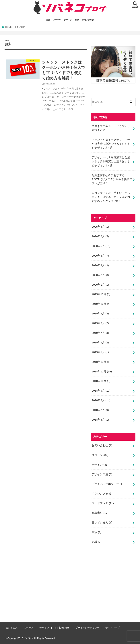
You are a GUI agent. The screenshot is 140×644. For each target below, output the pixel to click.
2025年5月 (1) (100, 227)
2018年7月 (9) (100, 410)
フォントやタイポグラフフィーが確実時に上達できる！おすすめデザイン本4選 (111, 144)
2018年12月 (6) (101, 362)
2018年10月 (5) (101, 381)
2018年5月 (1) (100, 420)
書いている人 (102, 523)
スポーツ (57, 20)
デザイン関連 (102, 474)
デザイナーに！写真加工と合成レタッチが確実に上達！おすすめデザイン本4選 (111, 161)
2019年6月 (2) (100, 343)
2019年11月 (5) (101, 294)
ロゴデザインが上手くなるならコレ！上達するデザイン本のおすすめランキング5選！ (111, 197)
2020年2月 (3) (100, 275)
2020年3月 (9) (100, 265)
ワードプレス (103, 503)
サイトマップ (112, 628)
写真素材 (100, 513)
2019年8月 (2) (100, 323)
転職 (77, 20)
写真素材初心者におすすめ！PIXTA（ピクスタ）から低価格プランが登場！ (112, 179)
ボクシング (101, 494)
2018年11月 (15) (102, 371)
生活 (48, 20)
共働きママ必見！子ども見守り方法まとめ (111, 128)
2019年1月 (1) (100, 352)
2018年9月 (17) (101, 391)
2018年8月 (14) (101, 400)
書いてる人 (12, 628)
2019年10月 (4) (101, 304)
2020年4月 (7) (100, 256)
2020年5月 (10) (101, 246)
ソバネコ (28, 638)
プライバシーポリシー (107, 484)
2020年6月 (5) (100, 236)
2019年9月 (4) (100, 314)
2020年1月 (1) (100, 285)
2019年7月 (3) (100, 333)
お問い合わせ (88, 20)
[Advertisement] (115, 586)
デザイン (68, 20)
